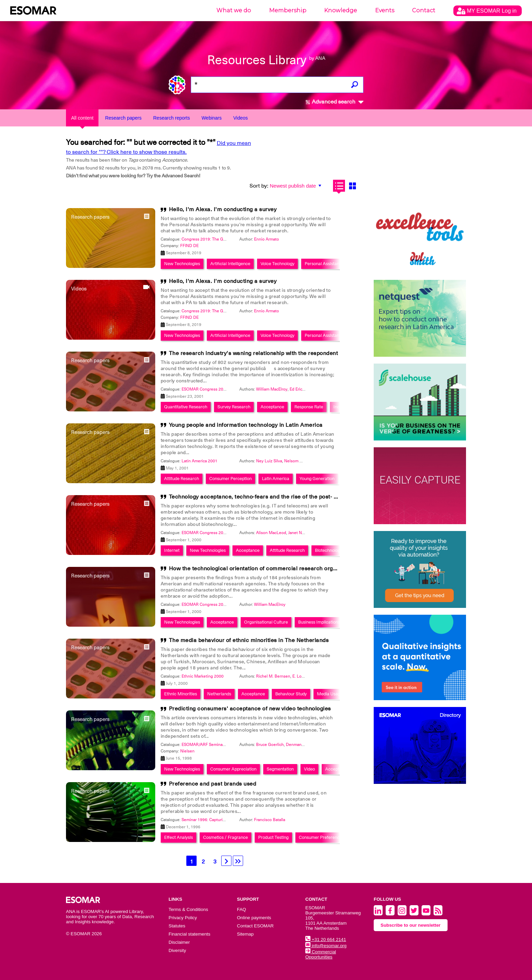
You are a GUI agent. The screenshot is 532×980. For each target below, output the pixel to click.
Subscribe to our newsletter (411, 925)
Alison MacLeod (271, 533)
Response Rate (309, 407)
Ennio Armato (267, 239)
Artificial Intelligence (230, 264)
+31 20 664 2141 (326, 940)
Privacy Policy (183, 918)
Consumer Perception (230, 479)
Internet (172, 550)
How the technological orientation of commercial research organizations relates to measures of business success (319, 569)
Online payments (254, 918)
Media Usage (330, 694)
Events (385, 10)
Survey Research (234, 407)
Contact (424, 10)
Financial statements (189, 934)
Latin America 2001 (199, 461)
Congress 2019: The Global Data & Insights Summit (229, 239)
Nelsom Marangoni (302, 461)
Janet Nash (298, 533)
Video (309, 769)
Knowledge (341, 10)
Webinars (211, 118)
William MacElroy (272, 389)
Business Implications (319, 622)
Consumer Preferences (321, 837)
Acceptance (272, 407)
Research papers (123, 118)
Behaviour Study (291, 694)
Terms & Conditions (188, 909)
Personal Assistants (324, 264)
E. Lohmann (303, 676)
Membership (288, 10)
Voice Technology (277, 264)
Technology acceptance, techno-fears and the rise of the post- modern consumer (275, 497)
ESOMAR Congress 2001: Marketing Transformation (230, 389)
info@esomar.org (326, 946)
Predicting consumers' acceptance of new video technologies (250, 709)
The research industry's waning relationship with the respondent (254, 353)
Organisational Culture (266, 622)
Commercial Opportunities (321, 954)
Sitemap (245, 934)
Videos (241, 118)
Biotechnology (329, 550)
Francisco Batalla (270, 820)
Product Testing (273, 837)
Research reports (171, 118)
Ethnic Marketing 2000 (203, 676)
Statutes (177, 926)
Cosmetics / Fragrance (225, 837)
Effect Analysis (178, 837)
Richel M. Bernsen (273, 676)
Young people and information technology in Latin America (246, 425)
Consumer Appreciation (233, 769)
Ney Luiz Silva (269, 461)
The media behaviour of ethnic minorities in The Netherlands (249, 640)
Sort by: (259, 186)
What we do (234, 10)
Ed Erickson (300, 389)
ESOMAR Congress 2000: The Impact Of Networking (230, 533)
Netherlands (219, 694)
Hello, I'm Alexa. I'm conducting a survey (223, 209)
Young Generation (317, 479)
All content (82, 118)
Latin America (276, 479)
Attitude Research (182, 479)
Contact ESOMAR (255, 926)
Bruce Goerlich (270, 745)
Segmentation (280, 769)
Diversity (177, 950)
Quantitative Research (186, 407)
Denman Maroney (302, 745)
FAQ (242, 909)
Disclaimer (179, 942)
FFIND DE (189, 246)
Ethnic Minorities (181, 694)
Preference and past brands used (213, 784)
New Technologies (182, 264)
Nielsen (187, 751)
